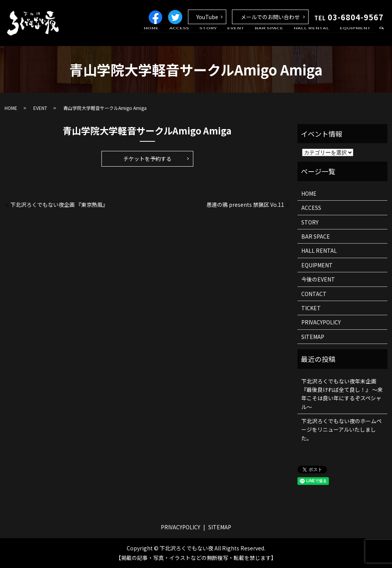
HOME (176, 36)
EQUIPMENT (357, 36)
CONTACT (314, 294)
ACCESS (200, 36)
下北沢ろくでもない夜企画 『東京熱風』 (59, 205)
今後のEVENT (318, 279)
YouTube (207, 17)
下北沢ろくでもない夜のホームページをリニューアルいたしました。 (341, 430)
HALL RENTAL (317, 36)
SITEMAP (313, 337)
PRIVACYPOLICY (321, 322)
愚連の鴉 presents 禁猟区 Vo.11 (245, 205)
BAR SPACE (278, 36)
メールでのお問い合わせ (270, 17)
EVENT (249, 36)
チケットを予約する (147, 159)
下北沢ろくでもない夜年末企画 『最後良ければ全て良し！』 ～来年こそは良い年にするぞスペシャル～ (342, 394)
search (382, 36)
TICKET (311, 308)
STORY (225, 36)
